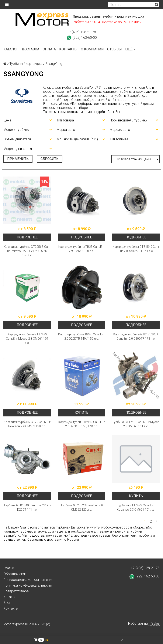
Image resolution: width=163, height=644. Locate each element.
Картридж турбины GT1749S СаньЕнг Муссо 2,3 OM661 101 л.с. (27, 339)
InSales (154, 623)
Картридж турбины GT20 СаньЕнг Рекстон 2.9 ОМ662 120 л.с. (27, 424)
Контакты (68, 49)
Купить (82, 412)
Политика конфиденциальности (28, 585)
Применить (18, 159)
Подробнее (27, 237)
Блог (7, 603)
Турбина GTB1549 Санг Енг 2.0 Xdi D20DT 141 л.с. (27, 507)
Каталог (11, 49)
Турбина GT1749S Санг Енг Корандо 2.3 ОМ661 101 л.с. (136, 507)
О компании (92, 49)
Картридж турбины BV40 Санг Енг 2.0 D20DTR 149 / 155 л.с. (81, 336)
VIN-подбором (81, 104)
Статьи (9, 568)
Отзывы (115, 49)
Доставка (30, 49)
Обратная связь (16, 574)
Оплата (49, 49)
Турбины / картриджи (26, 64)
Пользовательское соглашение (28, 580)
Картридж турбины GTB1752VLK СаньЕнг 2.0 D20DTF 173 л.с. (136, 336)
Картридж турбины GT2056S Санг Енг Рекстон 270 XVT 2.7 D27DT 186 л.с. (27, 251)
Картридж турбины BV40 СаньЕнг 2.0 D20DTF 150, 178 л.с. (82, 424)
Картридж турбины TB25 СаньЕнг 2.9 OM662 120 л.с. (82, 249)
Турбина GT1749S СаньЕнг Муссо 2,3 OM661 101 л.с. (136, 424)
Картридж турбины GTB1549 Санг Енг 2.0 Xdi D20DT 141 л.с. (136, 249)
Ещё (130, 49)
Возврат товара (16, 591)
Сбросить (50, 159)
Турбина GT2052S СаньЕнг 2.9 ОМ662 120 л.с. (82, 507)
